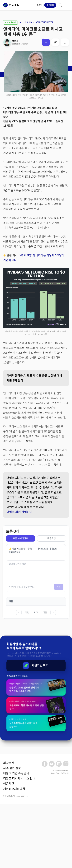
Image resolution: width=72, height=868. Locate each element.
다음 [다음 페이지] (45, 612)
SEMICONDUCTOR (45, 22)
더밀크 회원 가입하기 (19, 512)
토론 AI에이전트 (20, 538)
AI (20, 22)
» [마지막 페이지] (53, 612)
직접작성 (52, 538)
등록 (59, 587)
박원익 (15, 41)
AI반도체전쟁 (10, 22)
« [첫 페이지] (19, 612)
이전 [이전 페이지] (27, 612)
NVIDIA (28, 22)
